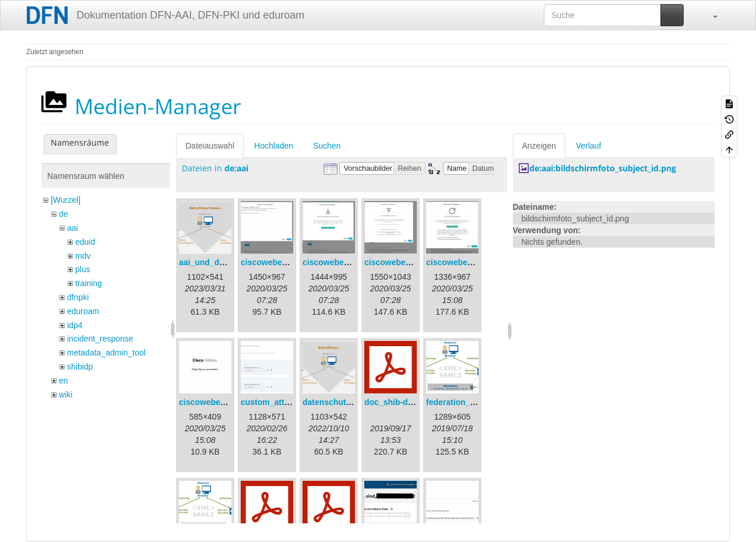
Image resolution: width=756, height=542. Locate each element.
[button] (709, 15)
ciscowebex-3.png (400, 262)
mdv (83, 256)
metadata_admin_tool (106, 353)
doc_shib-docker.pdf (404, 402)
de (64, 214)
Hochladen (274, 146)
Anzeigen (539, 146)
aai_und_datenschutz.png (229, 262)
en (64, 381)
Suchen (327, 146)
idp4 (75, 325)
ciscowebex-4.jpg (460, 262)
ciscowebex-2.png (338, 262)
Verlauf (589, 146)
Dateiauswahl (210, 146)
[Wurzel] (66, 200)
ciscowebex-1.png (276, 262)
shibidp (80, 367)
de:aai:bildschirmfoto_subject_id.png (603, 168)
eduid (85, 242)
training (89, 283)
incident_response (100, 339)
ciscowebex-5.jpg (213, 402)
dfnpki (78, 297)
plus (83, 269)
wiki (66, 395)
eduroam (83, 311)
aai (73, 228)
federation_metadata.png (474, 402)
